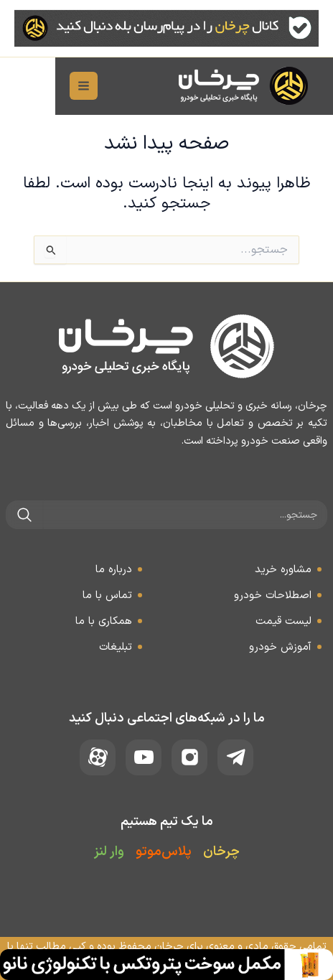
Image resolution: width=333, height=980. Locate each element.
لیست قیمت (283, 621)
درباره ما (114, 570)
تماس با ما (107, 596)
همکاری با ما (104, 621)
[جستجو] (24, 515)
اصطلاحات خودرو (273, 596)
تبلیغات (116, 647)
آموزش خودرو (280, 647)
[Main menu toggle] (28, 87)
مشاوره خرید (283, 570)
